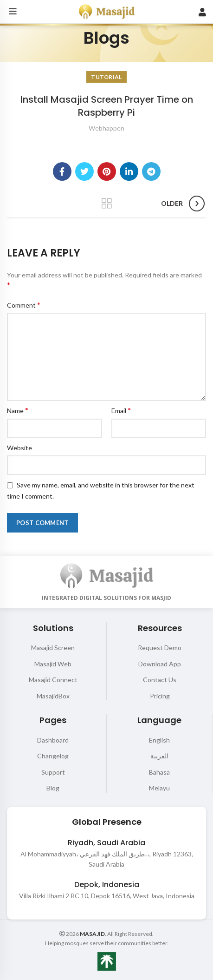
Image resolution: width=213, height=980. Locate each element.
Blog (53, 788)
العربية (159, 756)
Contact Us (160, 680)
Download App (160, 664)
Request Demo (160, 648)
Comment (24, 305)
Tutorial (106, 77)
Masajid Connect (53, 680)
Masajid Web (53, 664)
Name (18, 410)
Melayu (159, 788)
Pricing (160, 696)
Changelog (53, 756)
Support (53, 772)
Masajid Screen (53, 648)
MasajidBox (53, 696)
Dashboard (53, 740)
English (159, 740)
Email (121, 410)
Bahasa (159, 772)
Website (19, 448)
